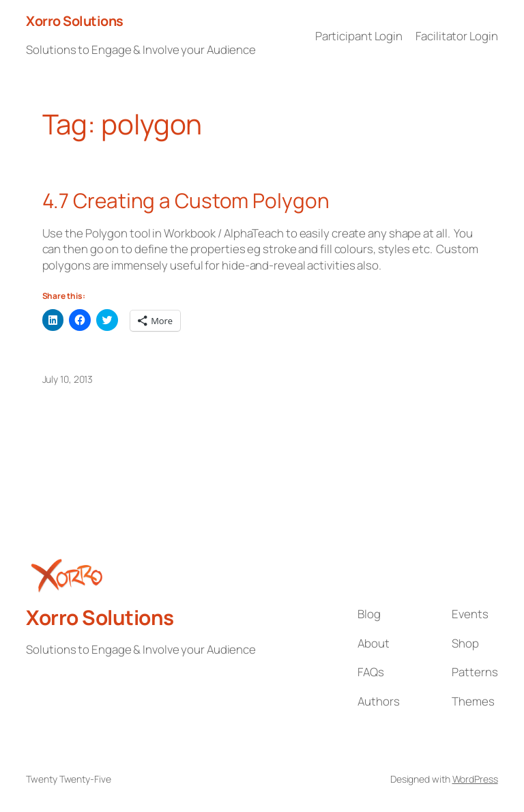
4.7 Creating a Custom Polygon (186, 200)
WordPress (475, 779)
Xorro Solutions (75, 21)
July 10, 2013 (68, 379)
